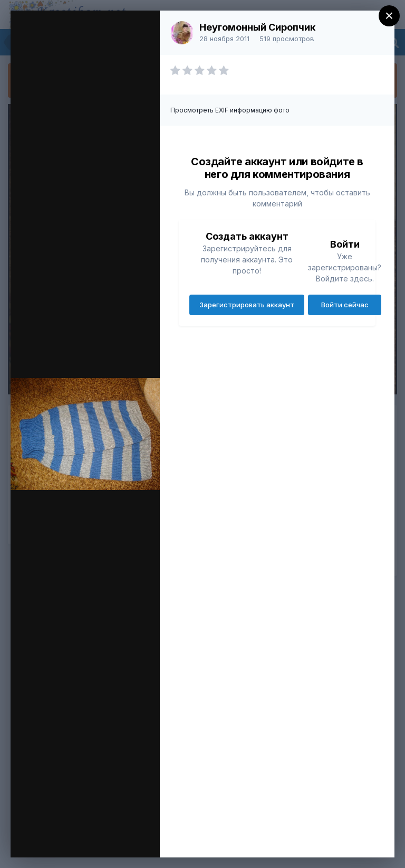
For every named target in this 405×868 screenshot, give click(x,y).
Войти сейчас (345, 305)
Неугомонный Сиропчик (257, 27)
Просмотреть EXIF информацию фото (230, 110)
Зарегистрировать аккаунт (247, 305)
